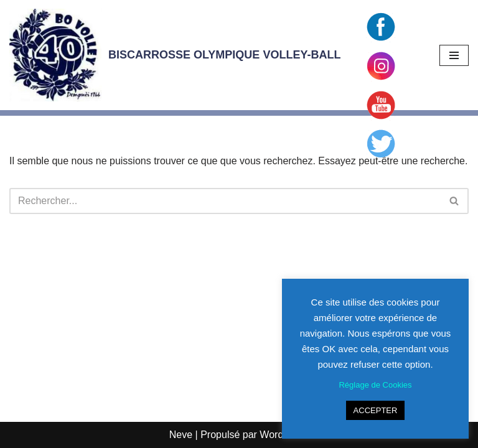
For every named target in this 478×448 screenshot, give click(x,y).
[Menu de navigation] (454, 55)
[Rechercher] (225, 201)
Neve (181, 435)
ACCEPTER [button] (376, 410)
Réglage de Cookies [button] (375, 385)
